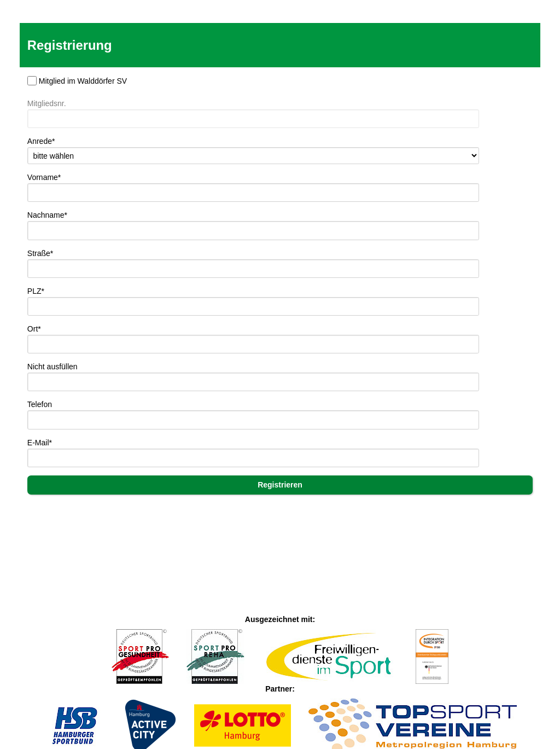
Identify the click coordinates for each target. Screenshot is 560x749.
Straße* (40, 253)
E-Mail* (40, 443)
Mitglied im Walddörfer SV (83, 81)
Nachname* (47, 215)
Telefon (40, 404)
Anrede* (41, 141)
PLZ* (36, 291)
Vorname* (44, 177)
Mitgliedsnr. (47, 103)
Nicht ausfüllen (52, 367)
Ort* (34, 329)
